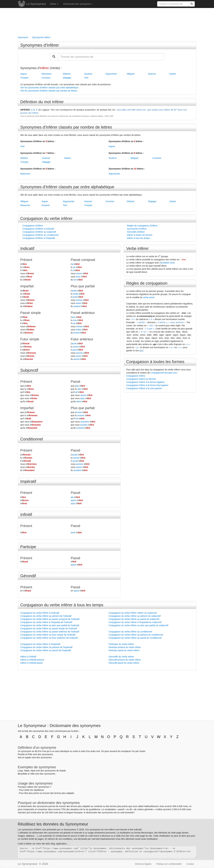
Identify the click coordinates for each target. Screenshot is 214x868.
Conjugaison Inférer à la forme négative (145, 382)
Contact (190, 864)
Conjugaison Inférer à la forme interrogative (147, 385)
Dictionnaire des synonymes (78, 4)
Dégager (67, 78)
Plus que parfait (83, 286)
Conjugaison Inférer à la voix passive (144, 388)
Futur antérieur (82, 339)
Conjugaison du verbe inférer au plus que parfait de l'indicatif (50, 625)
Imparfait (27, 286)
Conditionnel (32, 439)
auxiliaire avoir (168, 263)
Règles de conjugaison (147, 283)
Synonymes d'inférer (137, 229)
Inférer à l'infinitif (28, 657)
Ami (20, 757)
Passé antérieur (83, 313)
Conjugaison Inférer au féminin (141, 379)
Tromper (24, 78)
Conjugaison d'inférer (33, 226)
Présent (26, 260)
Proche (21, 754)
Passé (76, 382)
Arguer (24, 74)
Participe (28, 547)
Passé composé (83, 260)
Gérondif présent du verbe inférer (125, 660)
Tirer (86, 78)
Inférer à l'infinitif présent (32, 660)
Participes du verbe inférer (121, 644)
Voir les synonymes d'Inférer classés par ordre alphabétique (49, 88)
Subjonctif (29, 370)
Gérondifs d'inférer (136, 232)
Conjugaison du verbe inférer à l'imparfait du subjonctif (135, 622)
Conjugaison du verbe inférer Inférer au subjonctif (133, 613)
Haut (33, 771)
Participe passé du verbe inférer (124, 650)
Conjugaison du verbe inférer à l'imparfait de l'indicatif (46, 622)
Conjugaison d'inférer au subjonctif (39, 232)
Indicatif (27, 248)
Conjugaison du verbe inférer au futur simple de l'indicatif (48, 635)
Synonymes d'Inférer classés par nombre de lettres (66, 127)
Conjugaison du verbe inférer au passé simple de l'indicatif (49, 628)
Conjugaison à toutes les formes (155, 362)
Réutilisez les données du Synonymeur (53, 824)
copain (28, 757)
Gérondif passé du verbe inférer (124, 663)
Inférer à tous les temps (138, 238)
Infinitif (26, 515)
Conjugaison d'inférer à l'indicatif (38, 229)
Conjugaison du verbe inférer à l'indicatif (40, 613)
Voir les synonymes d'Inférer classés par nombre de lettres (49, 91)
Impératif (28, 481)
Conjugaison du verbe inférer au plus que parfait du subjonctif (138, 625)
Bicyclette (23, 774)
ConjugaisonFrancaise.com (164, 373)
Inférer (54, 4)
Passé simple (31, 313)
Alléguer (131, 74)
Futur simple (30, 339)
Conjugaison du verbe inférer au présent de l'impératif (46, 647)
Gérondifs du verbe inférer (121, 657)
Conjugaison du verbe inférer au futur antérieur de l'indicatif (49, 638)
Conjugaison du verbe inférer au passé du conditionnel (135, 638)
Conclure (46, 78)
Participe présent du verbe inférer (125, 647)
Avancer (152, 74)
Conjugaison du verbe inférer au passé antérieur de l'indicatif (50, 632)
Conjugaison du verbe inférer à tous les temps (62, 605)
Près (30, 754)
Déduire (67, 74)
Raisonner (47, 74)
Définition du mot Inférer (42, 102)
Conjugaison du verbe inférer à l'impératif (40, 644)
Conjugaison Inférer (136, 376)
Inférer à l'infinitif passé (32, 663)
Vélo (32, 774)
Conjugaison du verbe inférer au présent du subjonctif (135, 616)
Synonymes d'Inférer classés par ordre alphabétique (67, 187)
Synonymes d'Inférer (40, 45)
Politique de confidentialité (169, 864)
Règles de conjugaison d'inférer (142, 226)
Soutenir (88, 74)
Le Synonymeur (36, 4)
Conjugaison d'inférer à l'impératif (39, 238)
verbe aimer (149, 297)
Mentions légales (143, 864)
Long (20, 771)
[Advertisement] (107, 21)
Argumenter (111, 74)
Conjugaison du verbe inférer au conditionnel (130, 632)
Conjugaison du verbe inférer (46, 218)
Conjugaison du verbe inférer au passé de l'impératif (46, 650)
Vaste (27, 771)
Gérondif (28, 576)
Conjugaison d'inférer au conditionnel (41, 235)
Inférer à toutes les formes (140, 235)
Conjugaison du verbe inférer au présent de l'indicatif (46, 616)
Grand (62, 771)
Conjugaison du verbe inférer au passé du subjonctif (134, 619)
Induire (173, 74)
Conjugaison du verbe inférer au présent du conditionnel (136, 635)
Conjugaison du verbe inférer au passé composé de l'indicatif (50, 619)
